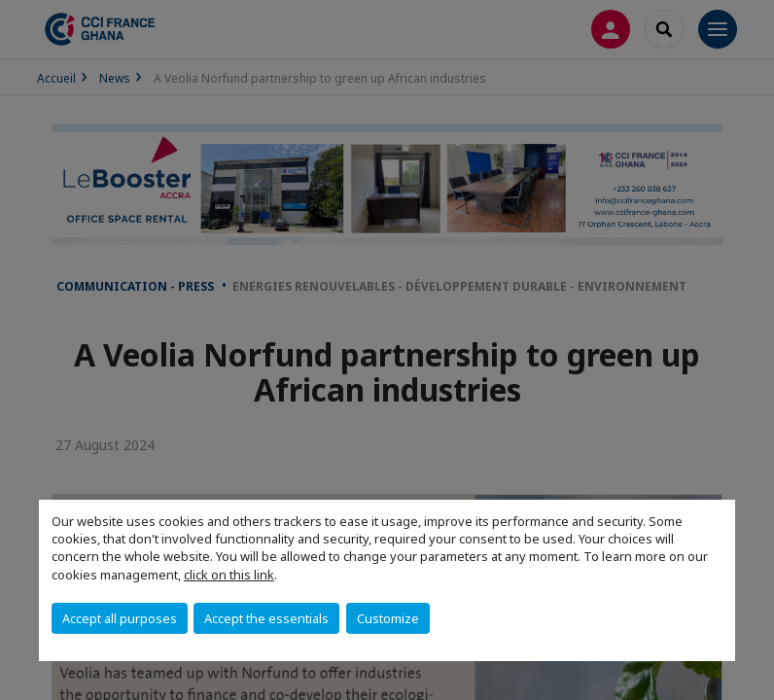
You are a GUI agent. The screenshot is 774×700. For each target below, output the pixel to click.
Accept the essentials (266, 618)
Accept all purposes (120, 618)
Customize (388, 618)
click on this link (229, 575)
